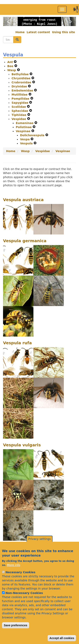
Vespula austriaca (23, 200)
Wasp (12, 70)
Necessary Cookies (20, 583)
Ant (11, 62)
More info (13, 576)
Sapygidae (20, 103)
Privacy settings (40, 550)
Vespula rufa (17, 343)
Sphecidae (20, 111)
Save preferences (16, 636)
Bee (11, 66)
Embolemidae (23, 90)
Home (20, 32)
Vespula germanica (25, 241)
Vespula (27, 143)
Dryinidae (20, 86)
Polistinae (24, 127)
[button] (9, 21)
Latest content (38, 32)
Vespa (25, 139)
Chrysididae (21, 78)
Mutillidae (20, 95)
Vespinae (24, 131)
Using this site (64, 32)
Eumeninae (25, 123)
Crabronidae (22, 82)
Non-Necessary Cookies (24, 604)
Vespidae (19, 119)
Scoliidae (19, 107)
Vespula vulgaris (22, 445)
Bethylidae (21, 74)
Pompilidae (21, 99)
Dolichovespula (33, 135)
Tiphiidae (19, 115)
